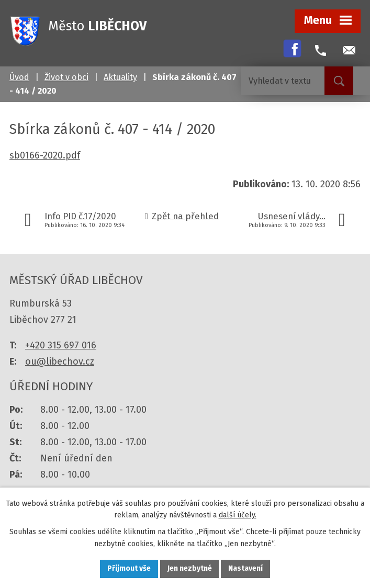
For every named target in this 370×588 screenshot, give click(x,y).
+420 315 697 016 (61, 345)
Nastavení (246, 569)
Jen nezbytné (190, 569)
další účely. (238, 515)
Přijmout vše (129, 569)
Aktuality (120, 77)
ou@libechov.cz (60, 361)
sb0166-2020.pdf (45, 155)
